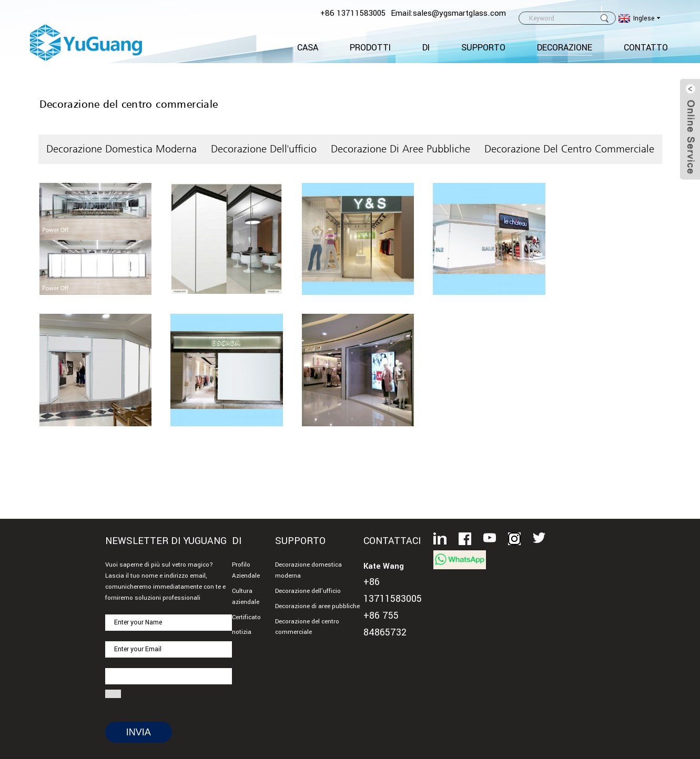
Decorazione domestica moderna (121, 149)
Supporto (483, 48)
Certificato (246, 617)
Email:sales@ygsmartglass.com (448, 13)
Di (426, 48)
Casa (308, 48)
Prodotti (370, 48)
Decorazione (565, 48)
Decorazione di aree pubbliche (400, 149)
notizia (242, 632)
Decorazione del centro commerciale (569, 149)
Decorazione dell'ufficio (264, 149)
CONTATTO (646, 48)
